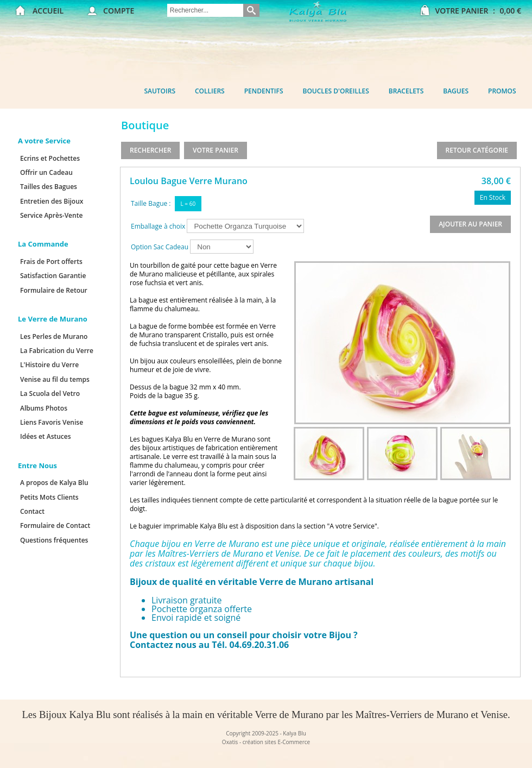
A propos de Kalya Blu (54, 483)
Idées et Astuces (46, 436)
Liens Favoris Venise (52, 422)
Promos (502, 91)
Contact (32, 511)
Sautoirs (160, 91)
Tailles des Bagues (49, 187)
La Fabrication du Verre (57, 351)
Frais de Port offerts (51, 262)
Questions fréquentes (54, 540)
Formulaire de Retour (54, 290)
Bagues (456, 91)
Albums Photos (44, 408)
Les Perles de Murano (54, 336)
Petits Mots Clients (49, 497)
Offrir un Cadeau (46, 172)
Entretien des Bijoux (52, 201)
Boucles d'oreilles (336, 91)
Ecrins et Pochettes (50, 158)
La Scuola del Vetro (50, 394)
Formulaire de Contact (55, 525)
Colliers (210, 91)
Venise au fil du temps (55, 379)
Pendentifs (264, 91)
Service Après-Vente (51, 215)
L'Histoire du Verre (49, 365)
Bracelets (406, 91)
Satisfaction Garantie (53, 276)
